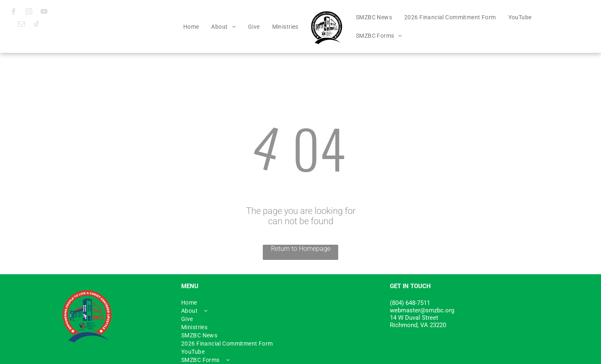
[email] (22, 25)
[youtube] (44, 13)
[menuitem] (191, 27)
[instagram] (29, 13)
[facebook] (14, 13)
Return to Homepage (301, 249)
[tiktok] (37, 25)
